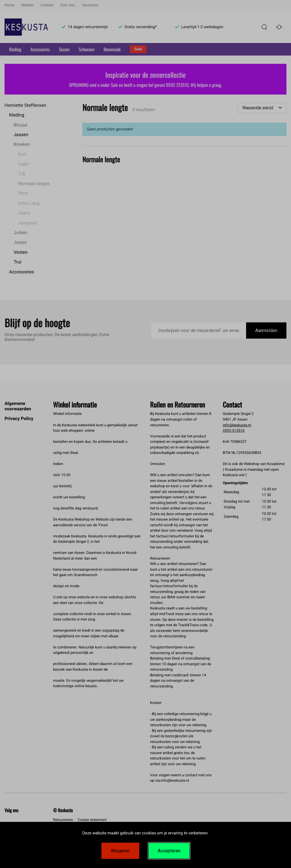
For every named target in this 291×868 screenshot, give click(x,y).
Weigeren (120, 851)
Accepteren (169, 851)
